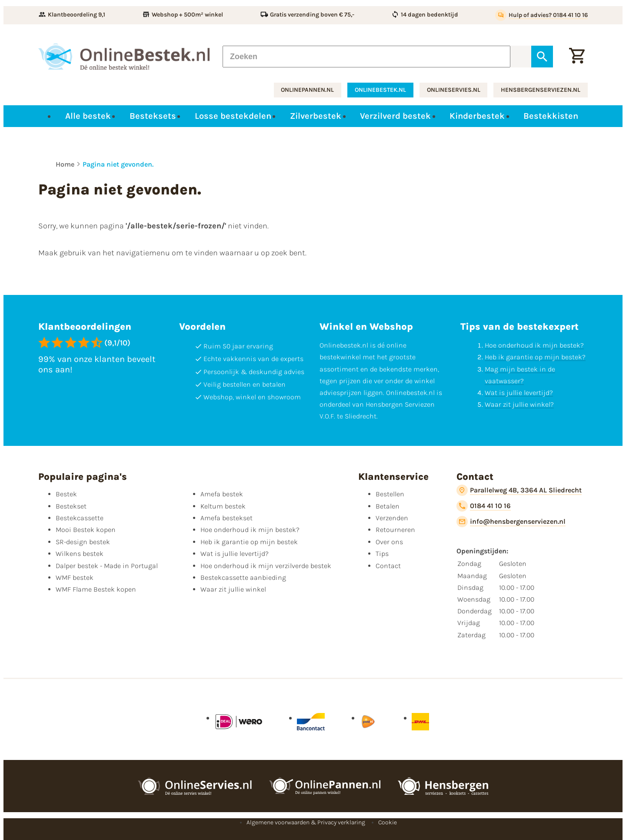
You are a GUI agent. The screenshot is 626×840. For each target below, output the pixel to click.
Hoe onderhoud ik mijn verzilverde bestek (266, 566)
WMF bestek (75, 577)
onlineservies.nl (454, 90)
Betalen (388, 506)
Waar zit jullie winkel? (519, 404)
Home (65, 164)
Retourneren (395, 530)
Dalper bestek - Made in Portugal (107, 566)
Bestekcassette (80, 518)
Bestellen (390, 494)
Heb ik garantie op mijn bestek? (535, 357)
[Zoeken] (366, 57)
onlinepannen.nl (307, 90)
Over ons (389, 542)
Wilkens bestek (80, 554)
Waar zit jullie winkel (233, 589)
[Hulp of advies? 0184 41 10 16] (541, 15)
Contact (388, 566)
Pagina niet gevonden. (118, 164)
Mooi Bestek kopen (86, 530)
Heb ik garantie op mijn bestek (249, 542)
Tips (382, 554)
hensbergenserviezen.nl (541, 90)
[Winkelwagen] (577, 57)
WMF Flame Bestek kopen (96, 589)
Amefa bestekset (226, 518)
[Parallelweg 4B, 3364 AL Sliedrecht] (519, 490)
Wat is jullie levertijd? (519, 393)
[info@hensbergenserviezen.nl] (511, 522)
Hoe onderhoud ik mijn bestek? (534, 345)
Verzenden (392, 518)
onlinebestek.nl (380, 90)
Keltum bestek (223, 506)
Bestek (66, 494)
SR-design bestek (83, 542)
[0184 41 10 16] (484, 506)
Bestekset (71, 506)
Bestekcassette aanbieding (243, 577)
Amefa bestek (222, 494)
